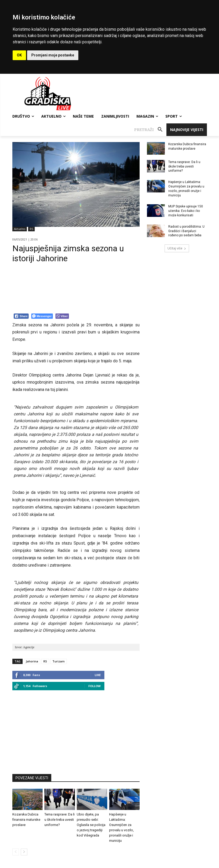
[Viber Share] (62, 316)
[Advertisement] (76, 730)
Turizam (58, 661)
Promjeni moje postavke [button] (53, 55)
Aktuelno (20, 229)
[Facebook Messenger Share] (42, 316)
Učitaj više (177, 248)
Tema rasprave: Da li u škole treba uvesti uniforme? (60, 820)
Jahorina (32, 661)
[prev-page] (16, 852)
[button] (150, 130)
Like (98, 675)
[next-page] (24, 852)
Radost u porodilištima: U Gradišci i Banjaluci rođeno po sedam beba (186, 231)
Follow (95, 686)
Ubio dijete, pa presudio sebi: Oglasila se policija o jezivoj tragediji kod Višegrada (91, 825)
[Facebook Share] (21, 316)
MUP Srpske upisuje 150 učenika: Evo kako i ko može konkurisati (186, 211)
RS (31, 229)
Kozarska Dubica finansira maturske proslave (26, 820)
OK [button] (19, 55)
